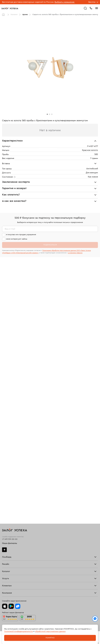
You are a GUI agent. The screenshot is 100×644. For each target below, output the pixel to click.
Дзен (4, 550)
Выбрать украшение (65, 2)
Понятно (50, 638)
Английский (92, 169)
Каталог (14, 15)
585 (96, 154)
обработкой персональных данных (50, 631)
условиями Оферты (75, 253)
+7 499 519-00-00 (10, 539)
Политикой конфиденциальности (18, 631)
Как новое (93, 177)
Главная (4, 15)
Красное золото (90, 150)
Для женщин (92, 173)
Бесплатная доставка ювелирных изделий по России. (28, 2)
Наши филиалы (10, 543)
